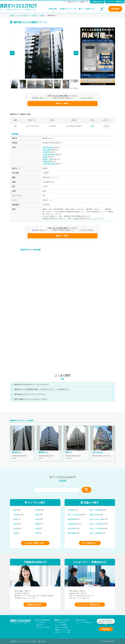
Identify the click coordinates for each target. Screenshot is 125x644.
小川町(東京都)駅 (49, 164)
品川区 (37, 519)
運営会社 (14, 641)
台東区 (15, 524)
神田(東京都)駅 (48, 147)
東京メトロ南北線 (96, 533)
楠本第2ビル (43, 452)
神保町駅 (46, 161)
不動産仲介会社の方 (97, 2)
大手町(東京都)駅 (49, 154)
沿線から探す (40, 625)
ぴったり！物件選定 (61, 625)
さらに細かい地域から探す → (35, 543)
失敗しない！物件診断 (61, 627)
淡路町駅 (46, 152)
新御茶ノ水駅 (48, 159)
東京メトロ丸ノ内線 (96, 519)
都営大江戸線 (94, 515)
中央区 (37, 510)
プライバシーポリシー (25, 641)
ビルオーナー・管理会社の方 (115, 2)
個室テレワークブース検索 (63, 632)
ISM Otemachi (97, 452)
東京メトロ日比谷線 (74, 515)
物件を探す (53, 9)
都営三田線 (71, 528)
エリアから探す (23, 15)
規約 (34, 641)
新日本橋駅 (47, 150)
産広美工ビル (17, 452)
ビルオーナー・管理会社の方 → (90, 605)
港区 (15, 510)
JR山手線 (71, 510)
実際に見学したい (41, 98)
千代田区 (34, 15)
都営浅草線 (71, 519)
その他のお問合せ (87, 98)
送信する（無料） (62, 103)
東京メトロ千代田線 (96, 528)
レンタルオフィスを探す (43, 627)
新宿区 (37, 515)
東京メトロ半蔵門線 (96, 524)
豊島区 (37, 524)
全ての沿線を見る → (90, 543)
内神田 (42, 15)
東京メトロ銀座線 (96, 510)
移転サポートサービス (68, 9)
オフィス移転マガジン (87, 9)
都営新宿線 (71, 533)
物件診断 (115, 9)
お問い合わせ (41, 641)
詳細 (92, 126)
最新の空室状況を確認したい (64, 98)
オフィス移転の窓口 (61, 622)
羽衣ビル (69, 452)
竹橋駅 (45, 157)
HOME (12, 15)
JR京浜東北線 (72, 524)
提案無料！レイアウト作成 (63, 630)
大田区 (15, 533)
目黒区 (37, 528)
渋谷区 (15, 519)
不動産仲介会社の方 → (35, 605)
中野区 (37, 533)
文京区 (15, 528)
